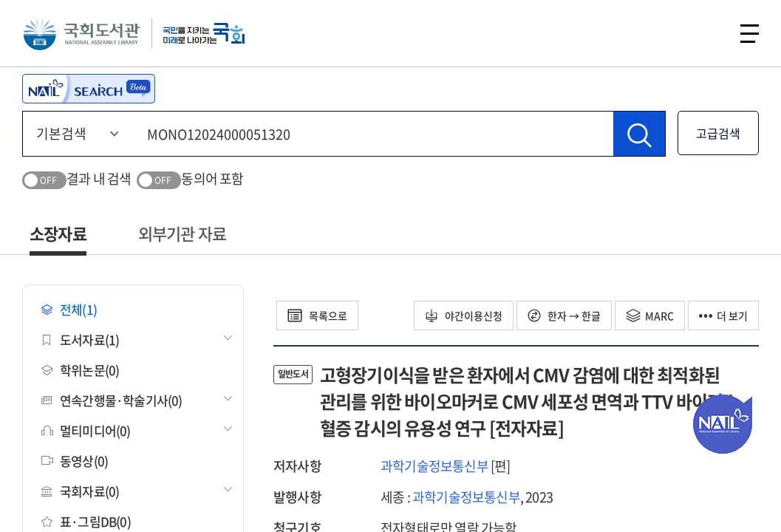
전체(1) (69, 309)
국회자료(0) (80, 491)
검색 (710, 33)
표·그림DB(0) (86, 521)
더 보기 (723, 316)
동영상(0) (75, 461)
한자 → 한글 (564, 316)
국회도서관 (81, 33)
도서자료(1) (80, 340)
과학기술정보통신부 (434, 466)
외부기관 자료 (182, 233)
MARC (650, 316)
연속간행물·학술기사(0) (112, 400)
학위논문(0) (80, 370)
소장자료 (58, 233)
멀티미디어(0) (86, 430)
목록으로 (317, 316)
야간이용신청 (464, 316)
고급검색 (718, 133)
